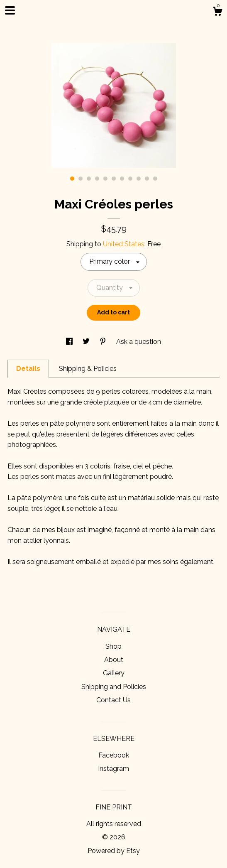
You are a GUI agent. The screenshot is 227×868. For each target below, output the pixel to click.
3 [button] (89, 179)
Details (28, 369)
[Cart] (217, 12)
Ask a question (139, 342)
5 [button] (105, 179)
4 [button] (97, 179)
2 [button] (81, 179)
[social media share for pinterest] (104, 342)
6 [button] (114, 179)
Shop (113, 646)
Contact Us (113, 700)
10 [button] (147, 179)
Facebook (114, 755)
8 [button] (130, 179)
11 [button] (155, 179)
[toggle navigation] (10, 10)
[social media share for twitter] (87, 342)
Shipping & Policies (88, 369)
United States (124, 244)
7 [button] (122, 179)
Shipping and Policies (114, 687)
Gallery (114, 673)
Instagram (113, 769)
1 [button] (72, 179)
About (114, 660)
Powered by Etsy (114, 851)
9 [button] (139, 179)
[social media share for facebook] (70, 342)
